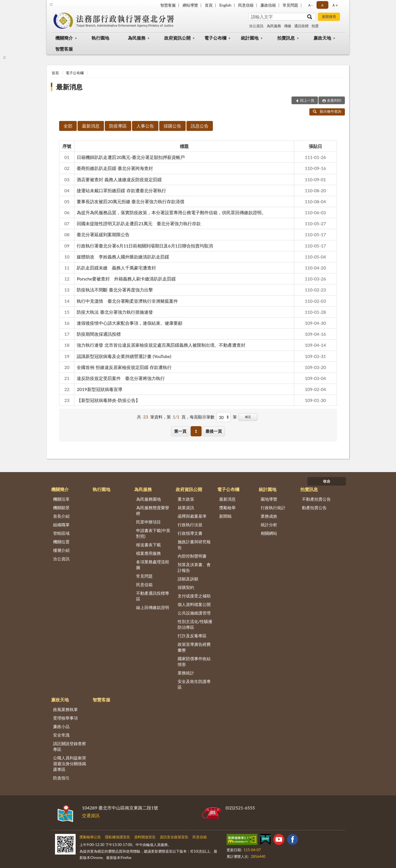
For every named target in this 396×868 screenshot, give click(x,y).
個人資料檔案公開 (194, 604)
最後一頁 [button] (214, 431)
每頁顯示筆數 (202, 417)
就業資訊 (186, 508)
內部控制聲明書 (192, 556)
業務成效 (269, 516)
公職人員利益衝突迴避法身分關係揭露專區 (70, 764)
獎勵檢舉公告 (90, 837)
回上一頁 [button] (307, 100)
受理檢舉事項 (65, 718)
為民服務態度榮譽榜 (153, 510)
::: (51, 4)
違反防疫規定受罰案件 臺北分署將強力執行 (121, 378)
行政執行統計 (273, 508)
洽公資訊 (256, 26)
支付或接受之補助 (194, 596)
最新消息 (69, 87)
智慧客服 (168, 5)
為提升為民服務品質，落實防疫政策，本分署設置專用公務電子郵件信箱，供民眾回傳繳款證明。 (171, 212)
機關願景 (61, 508)
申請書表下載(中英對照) (153, 533)
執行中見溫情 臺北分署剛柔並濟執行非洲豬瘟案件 (127, 301)
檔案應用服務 (148, 553)
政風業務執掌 (65, 709)
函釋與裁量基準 (192, 516)
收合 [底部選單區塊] (327, 481)
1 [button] (196, 431)
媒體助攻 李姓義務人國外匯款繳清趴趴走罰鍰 (123, 257)
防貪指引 (61, 778)
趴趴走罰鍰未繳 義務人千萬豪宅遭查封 (116, 268)
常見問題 (290, 5)
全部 (68, 126)
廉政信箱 (268, 5)
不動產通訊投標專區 (153, 596)
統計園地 (250, 38)
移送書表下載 (148, 545)
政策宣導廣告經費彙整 (194, 647)
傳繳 (288, 26)
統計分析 (269, 525)
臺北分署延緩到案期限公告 (103, 234)
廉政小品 (61, 726)
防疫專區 (118, 126)
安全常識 (61, 735)
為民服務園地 (148, 499)
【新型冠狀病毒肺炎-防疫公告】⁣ (108, 400)
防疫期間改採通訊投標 (99, 334)
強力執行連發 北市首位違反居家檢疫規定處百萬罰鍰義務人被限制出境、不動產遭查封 (161, 345)
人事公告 (145, 126)
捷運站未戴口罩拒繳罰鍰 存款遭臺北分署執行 (121, 190)
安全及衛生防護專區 (194, 684)
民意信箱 (246, 5)
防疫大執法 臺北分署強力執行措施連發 (115, 312)
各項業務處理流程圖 (153, 565)
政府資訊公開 (177, 38)
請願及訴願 (188, 579)
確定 (248, 417)
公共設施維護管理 (194, 613)
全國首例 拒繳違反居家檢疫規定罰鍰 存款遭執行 (124, 367)
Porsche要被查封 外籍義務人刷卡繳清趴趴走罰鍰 (126, 279)
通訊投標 (301, 26)
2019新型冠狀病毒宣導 (99, 389)
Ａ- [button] (310, 5)
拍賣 (315, 26)
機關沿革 (61, 499)
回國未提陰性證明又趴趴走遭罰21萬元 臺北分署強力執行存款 (139, 223)
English (226, 5)
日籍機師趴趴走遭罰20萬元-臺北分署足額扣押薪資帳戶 (131, 157)
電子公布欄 (215, 38)
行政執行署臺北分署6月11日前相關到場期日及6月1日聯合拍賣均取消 (145, 246)
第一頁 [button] (180, 431)
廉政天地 (322, 38)
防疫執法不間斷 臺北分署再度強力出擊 (115, 290)
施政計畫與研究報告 (194, 545)
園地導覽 (269, 499)
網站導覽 (190, 5)
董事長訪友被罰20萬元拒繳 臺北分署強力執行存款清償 (130, 201)
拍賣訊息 (286, 38)
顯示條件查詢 (327, 111)
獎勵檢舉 (227, 508)
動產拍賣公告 (314, 508)
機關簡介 (64, 38)
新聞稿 (225, 516)
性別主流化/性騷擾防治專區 (195, 624)
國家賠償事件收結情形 (194, 661)
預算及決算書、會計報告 (194, 567)
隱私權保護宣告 (118, 837)
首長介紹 (61, 516)
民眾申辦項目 (148, 522)
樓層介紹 (61, 550)
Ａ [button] (322, 5)
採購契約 (186, 587)
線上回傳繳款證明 (153, 607)
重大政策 (186, 499)
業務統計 (186, 673)
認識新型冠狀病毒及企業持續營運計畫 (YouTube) (124, 356)
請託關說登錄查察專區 (70, 746)
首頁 (209, 5)
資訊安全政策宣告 (174, 837)
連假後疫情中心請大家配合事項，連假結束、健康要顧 (130, 323)
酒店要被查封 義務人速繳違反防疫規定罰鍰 (119, 179)
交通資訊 (91, 815)
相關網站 (269, 533)
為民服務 (274, 26)
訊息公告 (200, 126)
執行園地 (100, 38)
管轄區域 (61, 533)
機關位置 (61, 542)
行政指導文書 (190, 533)
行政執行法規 (190, 525)
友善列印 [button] (334, 100)
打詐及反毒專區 (192, 636)
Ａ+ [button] (335, 5)
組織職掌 (61, 525)
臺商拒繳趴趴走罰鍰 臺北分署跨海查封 (115, 168)
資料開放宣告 (145, 837)
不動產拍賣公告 (316, 499)
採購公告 (172, 126)
